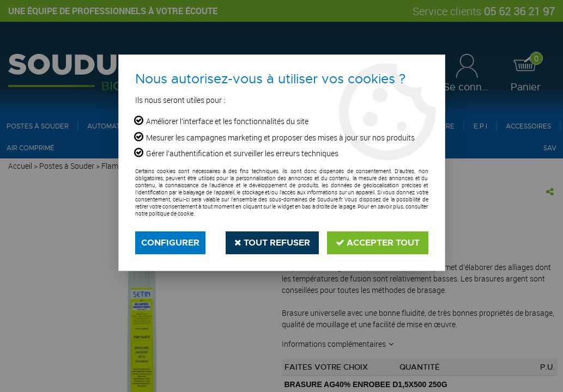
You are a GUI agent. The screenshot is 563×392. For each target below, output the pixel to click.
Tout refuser (272, 243)
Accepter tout (378, 243)
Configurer (170, 243)
